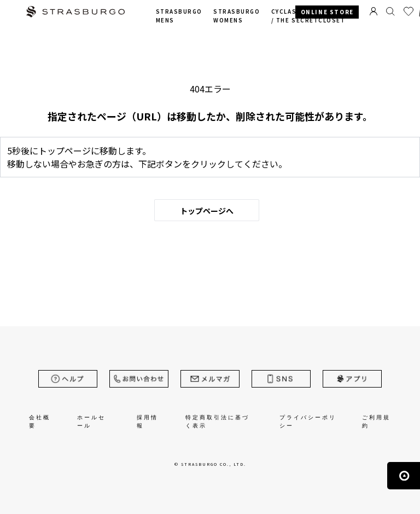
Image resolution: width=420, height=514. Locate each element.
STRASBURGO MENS (179, 16)
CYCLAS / (308, 16)
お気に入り (409, 11)
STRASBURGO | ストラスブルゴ (75, 13)
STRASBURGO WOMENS (237, 16)
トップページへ (207, 211)
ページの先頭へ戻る (404, 476)
